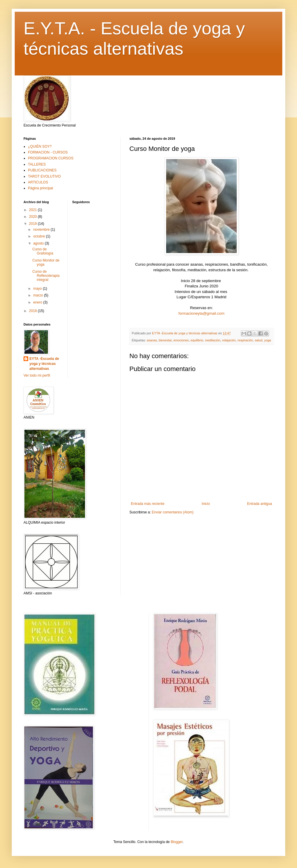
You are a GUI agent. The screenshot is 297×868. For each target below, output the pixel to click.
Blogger (177, 842)
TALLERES (37, 164)
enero (38, 302)
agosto (39, 243)
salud (258, 340)
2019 (34, 224)
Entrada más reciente (148, 504)
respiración (245, 340)
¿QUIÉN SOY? (40, 146)
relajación (229, 340)
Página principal (40, 188)
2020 (34, 217)
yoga (267, 340)
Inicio (206, 504)
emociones (181, 340)
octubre (40, 236)
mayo (38, 289)
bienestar (165, 340)
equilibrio (197, 340)
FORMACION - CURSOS (48, 152)
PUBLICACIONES (42, 170)
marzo (39, 295)
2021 (34, 210)
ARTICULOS (38, 182)
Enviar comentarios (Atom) (173, 512)
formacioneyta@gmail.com (201, 313)
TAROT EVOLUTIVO (44, 176)
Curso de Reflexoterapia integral (46, 276)
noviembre (42, 230)
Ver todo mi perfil (37, 375)
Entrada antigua (260, 504)
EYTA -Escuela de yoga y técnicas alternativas (44, 364)
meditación (213, 340)
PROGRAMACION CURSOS (51, 158)
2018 (34, 311)
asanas (152, 340)
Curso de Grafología (43, 251)
